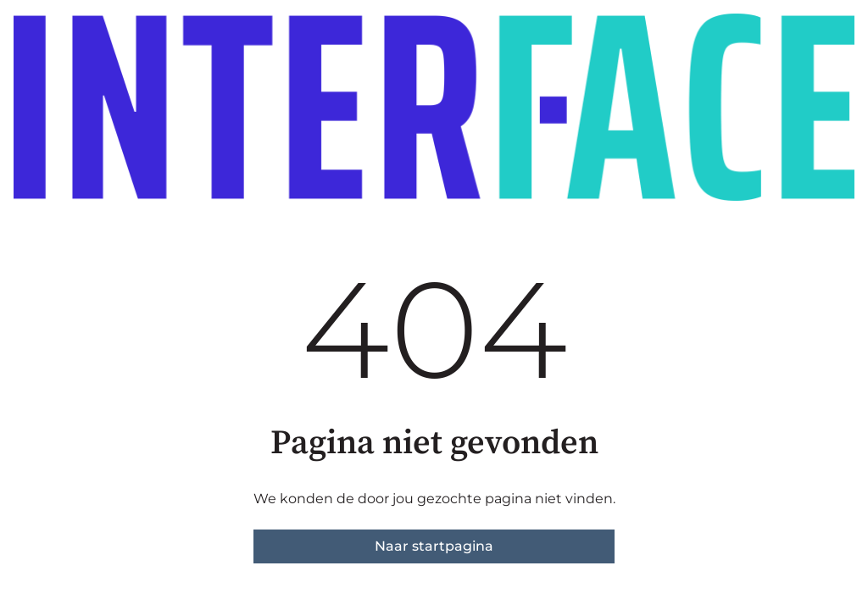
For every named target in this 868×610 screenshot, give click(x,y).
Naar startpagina (434, 546)
